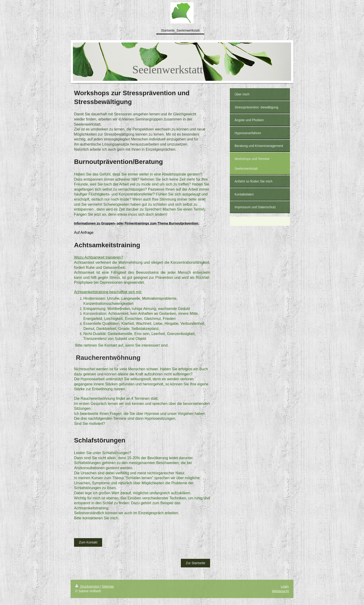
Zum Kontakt (88, 542)
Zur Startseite (195, 563)
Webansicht (280, 591)
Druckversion (88, 586)
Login (285, 586)
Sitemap (108, 586)
